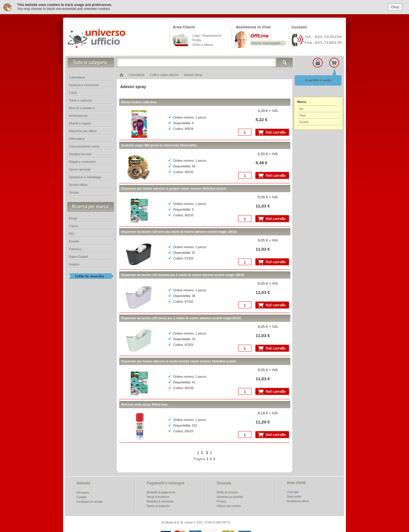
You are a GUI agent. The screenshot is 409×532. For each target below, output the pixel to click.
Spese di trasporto (158, 505)
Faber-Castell (78, 256)
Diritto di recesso (227, 492)
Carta (73, 92)
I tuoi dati (293, 491)
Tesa (302, 115)
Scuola (74, 192)
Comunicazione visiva (84, 146)
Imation (74, 263)
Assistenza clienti (298, 500)
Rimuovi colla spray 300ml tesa (144, 404)
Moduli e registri (80, 122)
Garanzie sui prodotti (230, 496)
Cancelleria (77, 76)
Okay (395, 6)
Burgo (73, 217)
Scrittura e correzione (84, 84)
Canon (74, 225)
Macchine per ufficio (83, 130)
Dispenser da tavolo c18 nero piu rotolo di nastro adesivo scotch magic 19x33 (179, 231)
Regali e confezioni (82, 161)
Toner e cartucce (81, 99)
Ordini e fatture (203, 44)
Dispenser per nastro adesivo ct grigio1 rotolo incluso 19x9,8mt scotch (174, 188)
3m (301, 108)
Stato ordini (294, 496)
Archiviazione (78, 115)
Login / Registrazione (207, 35)
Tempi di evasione (158, 496)
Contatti (81, 496)
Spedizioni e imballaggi (85, 176)
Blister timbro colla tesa (139, 101)
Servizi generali (80, 169)
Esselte (74, 240)
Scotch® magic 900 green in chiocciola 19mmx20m (159, 144)
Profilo (197, 39)
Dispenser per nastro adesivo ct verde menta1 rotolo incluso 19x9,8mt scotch (179, 360)
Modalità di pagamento (161, 492)
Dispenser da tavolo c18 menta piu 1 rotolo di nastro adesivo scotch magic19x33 (181, 317)
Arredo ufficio (78, 184)
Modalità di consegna (160, 501)
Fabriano (75, 248)
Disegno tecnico (80, 153)
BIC (72, 233)
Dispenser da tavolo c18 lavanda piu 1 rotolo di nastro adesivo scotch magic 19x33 (182, 274)
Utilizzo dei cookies (229, 505)
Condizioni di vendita (89, 501)
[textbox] (205, 62)
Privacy (221, 501)
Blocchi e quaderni (82, 107)
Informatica (77, 138)
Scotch (304, 121)
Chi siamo (83, 492)
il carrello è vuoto (318, 79)
